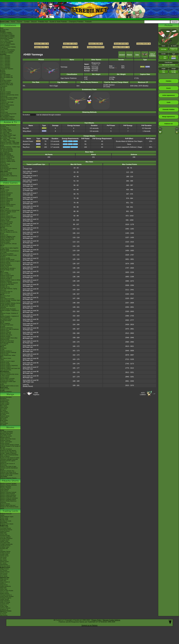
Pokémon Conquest (6, 281)
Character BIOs (5, 400)
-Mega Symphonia (5, 586)
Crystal (2, 350)
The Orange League (6, 131)
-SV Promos (4, 570)
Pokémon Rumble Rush (7, 238)
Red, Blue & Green (6, 358)
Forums (20, 22)
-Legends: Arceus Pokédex (8, 47)
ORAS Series (4, 423)
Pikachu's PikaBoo (6, 488)
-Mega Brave (4, 585)
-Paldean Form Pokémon (7, 120)
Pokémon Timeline (6, 92)
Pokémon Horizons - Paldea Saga (10, 147)
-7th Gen (3, 91)
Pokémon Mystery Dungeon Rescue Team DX (8, 218)
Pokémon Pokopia (5, 194)
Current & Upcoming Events (8, 114)
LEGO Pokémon (5, 106)
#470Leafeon (143, 394)
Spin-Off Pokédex (5, 75)
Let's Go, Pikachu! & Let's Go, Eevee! (9, 233)
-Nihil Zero (3, 580)
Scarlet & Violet (5, 190)
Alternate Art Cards (6, 521)
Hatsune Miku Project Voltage (9, 98)
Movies (10, 427)
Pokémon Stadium (6, 367)
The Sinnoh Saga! (5, 137)
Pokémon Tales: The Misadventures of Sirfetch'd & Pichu (9, 176)
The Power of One (5, 435)
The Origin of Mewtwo (7, 432)
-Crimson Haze (5, 604)
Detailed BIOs (4, 401)
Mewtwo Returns (5, 437)
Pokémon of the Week (7, 85)
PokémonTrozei (5, 339)
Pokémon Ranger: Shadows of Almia (9, 314)
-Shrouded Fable (5, 543)
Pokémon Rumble (5, 302)
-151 (1, 550)
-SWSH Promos (5, 572)
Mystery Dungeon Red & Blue (9, 338)
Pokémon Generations (7, 155)
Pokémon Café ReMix (7, 199)
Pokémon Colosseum (6, 328)
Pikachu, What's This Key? (8, 505)
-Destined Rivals (5, 536)
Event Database (5, 115)
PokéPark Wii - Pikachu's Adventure (7, 307)
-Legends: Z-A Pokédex (7, 51)
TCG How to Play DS (6, 292)
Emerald (3, 326)
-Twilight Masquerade (6, 544)
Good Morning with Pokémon (9, 169)
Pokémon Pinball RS (6, 335)
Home (13, 22)
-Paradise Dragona (6, 598)
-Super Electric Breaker (7, 596)
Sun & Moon (4, 229)
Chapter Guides (5, 403)
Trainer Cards (4, 518)
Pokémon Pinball (5, 364)
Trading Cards (10, 511)
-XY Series (3, 559)
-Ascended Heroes (6, 528)
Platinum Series (5, 416)
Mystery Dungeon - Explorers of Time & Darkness (9, 317)
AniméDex (3, 126)
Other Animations (5, 170)
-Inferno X (3, 583)
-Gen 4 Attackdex (5, 60)
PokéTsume (4, 180)
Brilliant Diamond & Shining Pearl (10, 210)
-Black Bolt (3, 533)
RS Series (3, 410)
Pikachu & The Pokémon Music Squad (9, 508)
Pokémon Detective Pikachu (8, 478)
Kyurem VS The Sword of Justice (10, 458)
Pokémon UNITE (5, 202)
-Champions (4, 86)
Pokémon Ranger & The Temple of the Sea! (10, 447)
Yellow (2, 360)
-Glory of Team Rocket (7, 591)
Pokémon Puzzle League (7, 361)
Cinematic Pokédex (6, 80)
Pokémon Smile (5, 220)
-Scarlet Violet (4, 554)
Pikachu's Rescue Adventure (8, 485)
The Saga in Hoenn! (6, 134)
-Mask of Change (5, 602)
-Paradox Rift (4, 549)
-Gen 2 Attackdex (5, 57)
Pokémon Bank (5, 249)
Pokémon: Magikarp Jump (8, 236)
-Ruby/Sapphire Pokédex (7, 35)
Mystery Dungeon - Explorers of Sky (9, 311)
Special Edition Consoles (7, 379)
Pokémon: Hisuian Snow (7, 160)
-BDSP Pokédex (5, 46)
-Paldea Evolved (5, 553)
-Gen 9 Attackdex (5, 67)
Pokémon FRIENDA (6, 392)
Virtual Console (5, 377)
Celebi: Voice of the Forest (8, 439)
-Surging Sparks (5, 540)
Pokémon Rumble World (7, 260)
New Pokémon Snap (6, 223)
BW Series (3, 419)
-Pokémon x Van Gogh (7, 102)
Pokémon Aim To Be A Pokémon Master (10, 145)
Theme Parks (4, 109)
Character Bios (5, 128)
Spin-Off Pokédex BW (6, 77)
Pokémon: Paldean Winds (8, 161)
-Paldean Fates (5, 547)
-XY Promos (4, 575)
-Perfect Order (4, 527)
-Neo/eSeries (4, 565)
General (122, 55)
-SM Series (3, 557)
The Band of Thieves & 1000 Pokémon (8, 256)
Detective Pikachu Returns (8, 205)
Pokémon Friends (5, 196)
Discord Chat (4, 112)
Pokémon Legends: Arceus (8, 212)
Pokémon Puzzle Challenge (8, 352)
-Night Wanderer (5, 601)
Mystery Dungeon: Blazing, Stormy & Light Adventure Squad (10, 304)
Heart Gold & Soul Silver (7, 299)
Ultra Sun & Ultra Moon (7, 231)
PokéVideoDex (4, 167)
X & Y (2, 247)
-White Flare (4, 534)
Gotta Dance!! (4, 491)
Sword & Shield (5, 209)
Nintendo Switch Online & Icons (9, 386)
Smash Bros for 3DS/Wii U (8, 268)
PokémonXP (4, 96)
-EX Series (3, 563)
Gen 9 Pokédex (153, 55)
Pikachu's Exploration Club (8, 497)
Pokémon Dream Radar (7, 276)
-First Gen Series (5, 566)
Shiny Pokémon (5, 153)
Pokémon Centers (5, 93)
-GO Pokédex (4, 48)
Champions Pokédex (76, 22)
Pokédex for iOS (5, 293)
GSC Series (4, 409)
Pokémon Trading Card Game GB (10, 368)
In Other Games (5, 376)
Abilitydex (3, 73)
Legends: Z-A (4, 191)
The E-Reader (4, 344)
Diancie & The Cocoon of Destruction (7, 464)
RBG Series (4, 406)
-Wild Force (3, 605)
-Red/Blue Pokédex (6, 32)
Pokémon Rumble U (6, 278)
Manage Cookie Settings (111, 620)
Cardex (2, 79)
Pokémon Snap (5, 363)
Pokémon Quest (5, 242)
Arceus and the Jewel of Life (8, 452)
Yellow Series (4, 407)
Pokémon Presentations (7, 105)
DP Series (3, 415)
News (2, 28)
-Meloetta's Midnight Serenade (9, 459)
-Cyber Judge (4, 607)
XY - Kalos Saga (5, 140)
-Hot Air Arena (4, 592)
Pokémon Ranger (5, 337)
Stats (137, 55)
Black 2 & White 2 (5, 274)
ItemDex (3, 70)
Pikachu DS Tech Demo (7, 341)
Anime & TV (10, 122)
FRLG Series (4, 412)
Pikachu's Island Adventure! (8, 495)
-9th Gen (3, 88)
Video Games (10, 183)
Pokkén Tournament (6, 265)
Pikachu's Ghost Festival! (7, 494)
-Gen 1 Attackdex (5, 56)
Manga (10, 394)
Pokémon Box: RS (6, 334)
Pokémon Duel (4, 267)
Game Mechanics (5, 82)
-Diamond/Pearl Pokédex (7, 37)
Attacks (129, 55)
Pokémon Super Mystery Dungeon (10, 261)
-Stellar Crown (4, 541)
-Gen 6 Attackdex (5, 63)
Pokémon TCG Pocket (7, 206)
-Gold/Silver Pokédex (6, 34)
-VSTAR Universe (5, 608)
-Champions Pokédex (6, 53)
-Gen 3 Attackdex (5, 59)
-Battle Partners (5, 594)
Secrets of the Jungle (6, 475)
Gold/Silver (3, 348)
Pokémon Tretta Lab (6, 277)
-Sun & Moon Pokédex (7, 41)
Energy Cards (4, 520)
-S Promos (3, 614)
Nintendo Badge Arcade (7, 270)
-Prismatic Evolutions (6, 538)
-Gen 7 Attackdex (5, 64)
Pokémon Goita (5, 389)
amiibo (2, 384)
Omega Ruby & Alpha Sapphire (9, 248)
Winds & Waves (5, 187)
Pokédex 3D (4, 286)
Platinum (3, 297)
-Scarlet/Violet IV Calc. (7, 83)
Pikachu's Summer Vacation (8, 484)
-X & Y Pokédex (5, 40)
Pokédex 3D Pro (5, 287)
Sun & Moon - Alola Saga (7, 141)
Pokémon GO (4, 197)
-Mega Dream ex (5, 582)
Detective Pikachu (5, 241)
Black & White (4, 273)
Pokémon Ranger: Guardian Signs (10, 300)
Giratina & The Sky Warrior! (8, 451)
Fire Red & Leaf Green (7, 325)
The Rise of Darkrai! (6, 449)
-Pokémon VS (4, 609)
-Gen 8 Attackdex (5, 66)
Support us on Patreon (89, 625)
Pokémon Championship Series (9, 95)
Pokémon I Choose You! (7, 471)
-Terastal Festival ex (6, 595)
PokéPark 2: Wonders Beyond (9, 283)
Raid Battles (4, 522)
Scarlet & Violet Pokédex (58, 22)
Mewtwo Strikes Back (6, 433)
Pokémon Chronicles (6, 148)
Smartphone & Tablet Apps (8, 381)
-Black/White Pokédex (7, 38)
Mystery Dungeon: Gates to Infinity (10, 280)
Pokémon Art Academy (7, 254)
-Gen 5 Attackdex (5, 61)
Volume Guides (5, 404)
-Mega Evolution (5, 531)
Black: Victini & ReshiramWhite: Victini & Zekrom (9, 456)
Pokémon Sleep (5, 203)
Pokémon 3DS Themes (7, 380)
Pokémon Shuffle (5, 258)
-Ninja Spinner (4, 579)
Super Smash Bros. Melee (8, 355)
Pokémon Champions (6, 193)
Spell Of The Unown (6, 436)
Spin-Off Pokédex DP (6, 76)
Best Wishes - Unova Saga (8, 138)
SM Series (3, 425)
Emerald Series (5, 413)
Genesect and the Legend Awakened (8, 461)
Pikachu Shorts (10, 481)
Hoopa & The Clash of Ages (8, 466)
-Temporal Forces (5, 546)
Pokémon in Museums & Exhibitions (7, 100)
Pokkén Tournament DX (7, 239)
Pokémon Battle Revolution (8, 309)
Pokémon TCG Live (6, 226)
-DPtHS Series (4, 562)
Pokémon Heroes (5, 440)
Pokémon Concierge (6, 173)
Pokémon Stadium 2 (6, 351)
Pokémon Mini (4, 354)
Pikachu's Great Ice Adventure (9, 498)
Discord (34, 22)
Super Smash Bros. (6, 370)
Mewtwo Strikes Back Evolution (9, 474)
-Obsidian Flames (5, 551)
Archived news (4, 30)
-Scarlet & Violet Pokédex (8, 50)
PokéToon (3, 163)
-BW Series (3, 560)
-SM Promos (4, 573)
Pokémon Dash (5, 331)
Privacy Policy (97, 620)
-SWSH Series (4, 556)
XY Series (3, 422)
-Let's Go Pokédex (6, 43)
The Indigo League (6, 129)
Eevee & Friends (5, 504)
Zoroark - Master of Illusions (8, 453)
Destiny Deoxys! (5, 443)
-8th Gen (3, 89)
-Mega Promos (4, 569)
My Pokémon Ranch (6, 319)
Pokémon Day (4, 104)
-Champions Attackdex (7, 69)
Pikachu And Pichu (6, 486)
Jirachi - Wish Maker (6, 442)
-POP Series (4, 576)
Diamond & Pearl (5, 296)
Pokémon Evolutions (6, 158)
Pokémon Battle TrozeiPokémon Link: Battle (10, 252)
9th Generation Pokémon (7, 117)
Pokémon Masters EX (6, 200)
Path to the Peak (5, 164)
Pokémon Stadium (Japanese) (9, 366)
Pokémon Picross (5, 263)
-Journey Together (5, 537)
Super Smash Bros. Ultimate (8, 244)
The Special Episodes (6, 150)
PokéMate (3, 345)
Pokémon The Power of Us (8, 472)
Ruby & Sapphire (5, 323)
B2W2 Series (4, 420)
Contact (27, 22)
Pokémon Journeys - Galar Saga (10, 142)
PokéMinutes (4, 166)
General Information (6, 397)
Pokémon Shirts (5, 108)
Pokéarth (88, 22)
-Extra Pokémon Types (7, 517)
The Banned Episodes (7, 151)
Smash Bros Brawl (6, 321)
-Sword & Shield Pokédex (8, 44)
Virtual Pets (3, 383)
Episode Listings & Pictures (8, 125)
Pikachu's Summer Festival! (8, 492)
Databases (10, 25)
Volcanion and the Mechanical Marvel (9, 469)
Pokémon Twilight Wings (7, 157)
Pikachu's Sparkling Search (8, 500)
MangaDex (3, 399)
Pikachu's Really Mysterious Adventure (8, 502)
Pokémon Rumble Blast (7, 284)
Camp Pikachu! (5, 489)
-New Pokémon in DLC (7, 118)
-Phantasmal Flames (6, 530)
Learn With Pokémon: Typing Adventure (8, 289)
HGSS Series (4, 417)
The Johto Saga (5, 132)
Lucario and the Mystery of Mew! (10, 445)
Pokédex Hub (43, 22)
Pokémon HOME (5, 213)
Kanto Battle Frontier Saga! (8, 135)
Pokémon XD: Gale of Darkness (9, 329)
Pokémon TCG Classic (7, 524)
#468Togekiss (36, 394)
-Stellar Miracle (5, 599)
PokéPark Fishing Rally (7, 342)
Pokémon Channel (6, 332)
